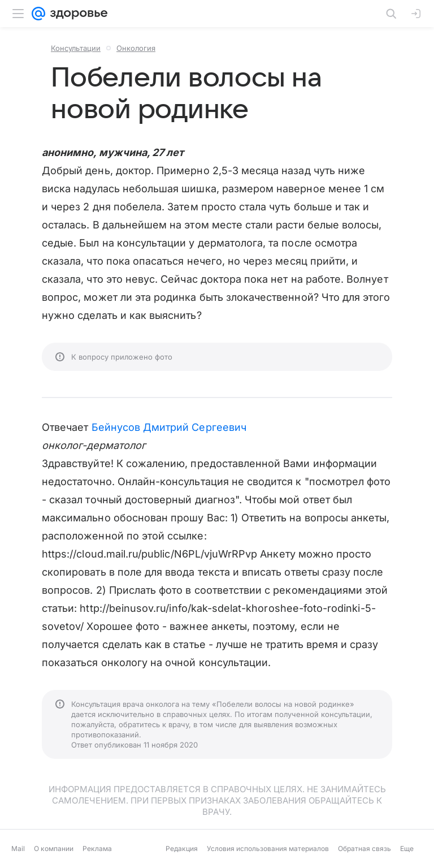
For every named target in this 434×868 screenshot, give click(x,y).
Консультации (76, 48)
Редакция (182, 848)
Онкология (136, 48)
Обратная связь (364, 848)
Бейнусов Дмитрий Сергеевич (169, 427)
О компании (54, 848)
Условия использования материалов (268, 848)
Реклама (97, 848)
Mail (18, 848)
